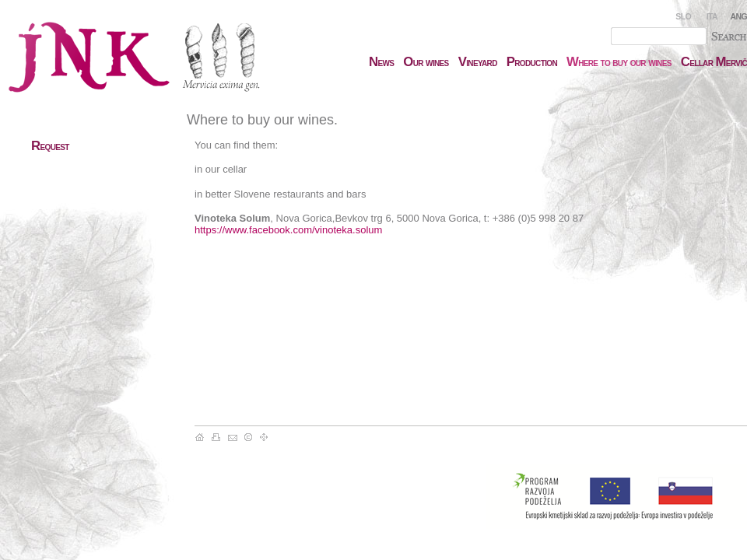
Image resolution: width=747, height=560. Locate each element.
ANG (739, 16)
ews (381, 62)
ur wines (426, 62)
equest (50, 146)
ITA (712, 16)
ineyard (478, 62)
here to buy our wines (619, 62)
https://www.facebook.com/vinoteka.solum (288, 230)
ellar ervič (714, 62)
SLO (683, 16)
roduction (532, 62)
